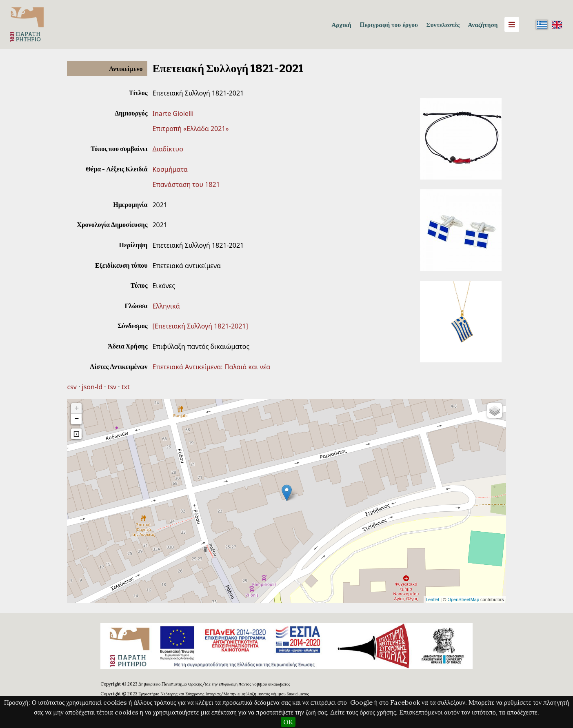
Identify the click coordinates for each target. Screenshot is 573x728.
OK (288, 722)
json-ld (92, 387)
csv (72, 387)
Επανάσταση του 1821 (186, 184)
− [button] (77, 419)
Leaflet (432, 599)
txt (126, 387)
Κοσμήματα (170, 169)
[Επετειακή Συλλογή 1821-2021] (200, 326)
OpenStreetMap (463, 599)
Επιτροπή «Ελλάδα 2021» (190, 129)
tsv (112, 387)
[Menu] (512, 24)
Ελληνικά (166, 306)
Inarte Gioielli (173, 113)
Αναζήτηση (483, 24)
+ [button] (77, 408)
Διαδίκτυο (168, 149)
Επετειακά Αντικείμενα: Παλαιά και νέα (211, 367)
